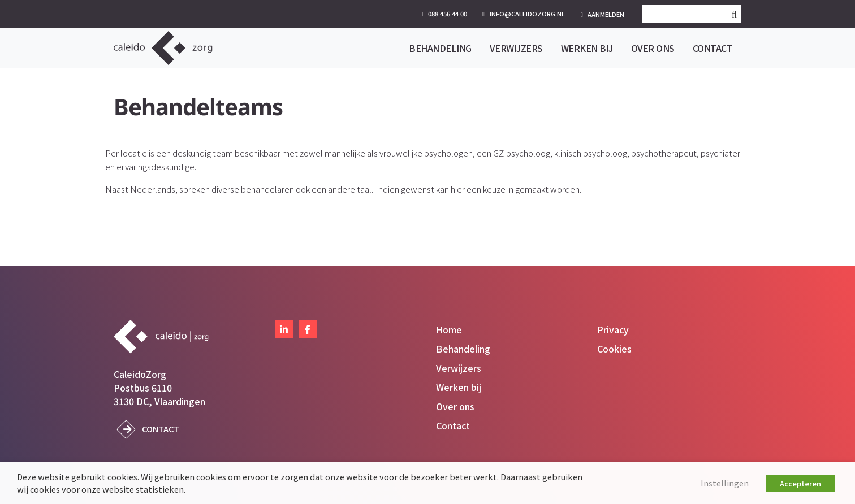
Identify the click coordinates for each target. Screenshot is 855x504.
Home (449, 329)
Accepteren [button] (800, 483)
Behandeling (463, 349)
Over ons (455, 406)
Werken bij (459, 387)
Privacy (613, 329)
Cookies (614, 349)
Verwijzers (459, 368)
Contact (161, 429)
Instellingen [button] (725, 483)
